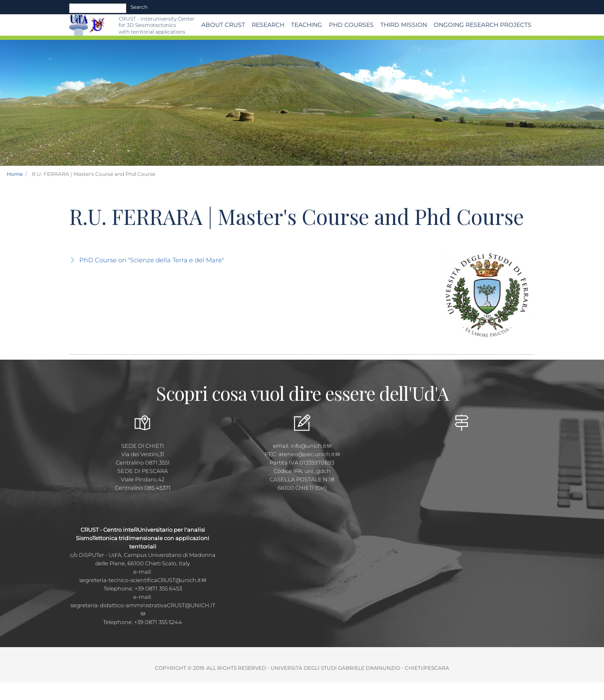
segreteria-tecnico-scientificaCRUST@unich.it (143, 580)
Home (15, 174)
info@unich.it (311, 446)
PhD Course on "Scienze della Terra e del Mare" (152, 260)
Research (268, 25)
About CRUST (223, 25)
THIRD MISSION (404, 25)
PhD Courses (351, 25)
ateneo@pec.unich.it (309, 454)
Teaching (307, 25)
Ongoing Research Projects (483, 25)
